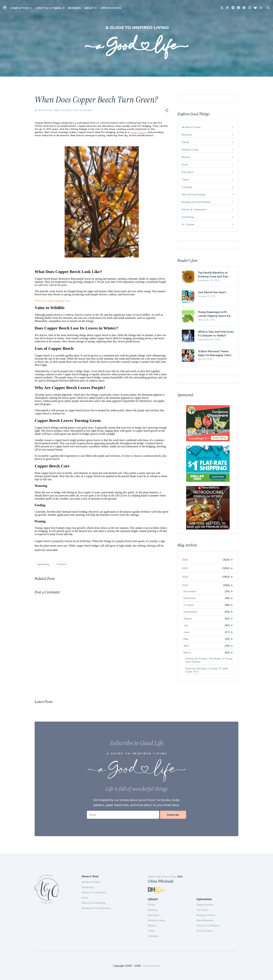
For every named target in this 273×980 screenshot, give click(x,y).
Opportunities (111, 8)
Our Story (202, 910)
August (188, 619)
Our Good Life (152, 966)
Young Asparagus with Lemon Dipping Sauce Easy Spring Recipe (216, 314)
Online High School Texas (163, 877)
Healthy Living (190, 150)
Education (188, 172)
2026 (185, 560)
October (189, 605)
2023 (185, 585)
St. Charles (188, 224)
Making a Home (206, 915)
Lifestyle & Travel (48, 8)
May (186, 639)
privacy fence (138, 132)
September (190, 612)
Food (185, 165)
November (190, 598)
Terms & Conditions (208, 925)
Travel (185, 180)
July (186, 625)
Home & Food (19, 8)
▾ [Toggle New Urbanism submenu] (63, 8)
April (186, 646)
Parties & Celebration (194, 209)
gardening (43, 564)
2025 (185, 568)
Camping (187, 187)
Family (185, 142)
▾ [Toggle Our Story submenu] (96, 8)
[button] (167, 110)
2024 (185, 577)
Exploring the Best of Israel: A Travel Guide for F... (207, 670)
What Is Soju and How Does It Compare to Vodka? (216, 333)
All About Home (191, 127)
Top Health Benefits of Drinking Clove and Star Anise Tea (213, 275)
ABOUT (89, 8)
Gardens (62, 564)
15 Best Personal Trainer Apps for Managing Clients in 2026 (215, 353)
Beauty (186, 157)
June (186, 632)
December (190, 591)
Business (75, 8)
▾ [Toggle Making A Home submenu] (31, 8)
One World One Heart (212, 292)
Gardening (188, 217)
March (187, 652)
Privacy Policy (204, 931)
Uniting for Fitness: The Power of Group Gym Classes (209, 660)
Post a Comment (83, 110)
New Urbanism (205, 920)
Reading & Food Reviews (196, 202)
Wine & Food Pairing (194, 195)
